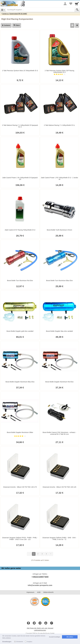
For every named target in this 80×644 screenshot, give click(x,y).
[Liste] (77, 25)
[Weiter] (51, 554)
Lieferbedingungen (40, 630)
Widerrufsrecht (48, 592)
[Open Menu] (3, 10)
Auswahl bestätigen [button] (55, 637)
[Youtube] (46, 623)
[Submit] (77, 10)
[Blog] (40, 623)
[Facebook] (28, 623)
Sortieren (6, 25)
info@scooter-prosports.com (40, 585)
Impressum (30, 592)
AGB (39, 592)
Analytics (30, 642)
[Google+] (52, 623)
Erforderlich (20, 642)
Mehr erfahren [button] (7, 638)
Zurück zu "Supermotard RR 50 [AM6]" (15, 14)
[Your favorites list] (71, 4)
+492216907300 (40, 577)
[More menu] (65, 4)
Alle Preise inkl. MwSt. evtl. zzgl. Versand (40, 628)
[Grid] (72, 25)
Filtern (17, 25)
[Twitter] (34, 623)
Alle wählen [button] (70, 637)
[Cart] (77, 4)
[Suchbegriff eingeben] (40, 10)
